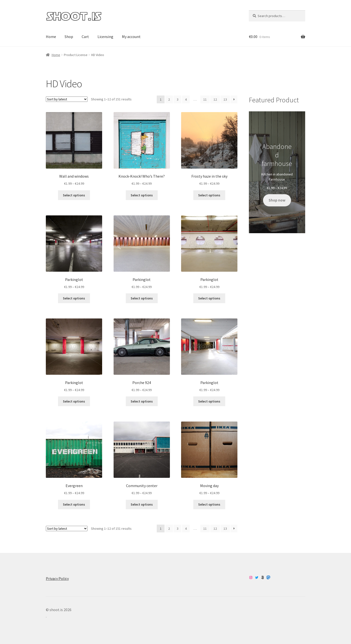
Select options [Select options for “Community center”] (142, 504)
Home (51, 37)
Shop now (277, 200)
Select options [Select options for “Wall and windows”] (74, 195)
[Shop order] (67, 99)
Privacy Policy (57, 578)
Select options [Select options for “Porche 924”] (142, 401)
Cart (85, 37)
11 (205, 99)
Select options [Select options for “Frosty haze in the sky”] (209, 195)
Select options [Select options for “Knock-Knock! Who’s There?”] (142, 195)
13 (225, 99)
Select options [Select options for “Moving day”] (209, 504)
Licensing (105, 37)
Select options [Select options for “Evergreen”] (74, 504)
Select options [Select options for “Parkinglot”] (74, 298)
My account (131, 37)
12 (215, 99)
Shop (69, 37)
